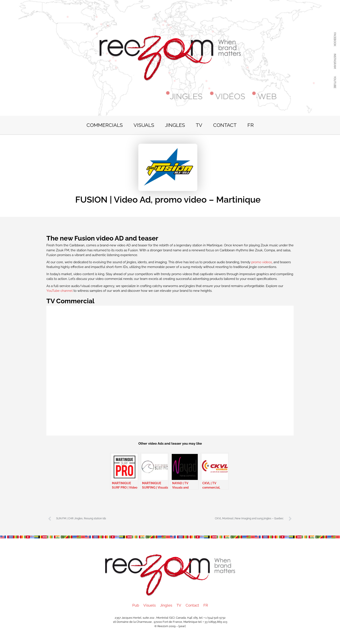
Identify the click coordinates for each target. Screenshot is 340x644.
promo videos (262, 262)
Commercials (105, 125)
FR (251, 125)
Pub (136, 605)
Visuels (150, 605)
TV (199, 125)
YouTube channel (60, 291)
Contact (225, 125)
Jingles (175, 125)
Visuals (144, 125)
